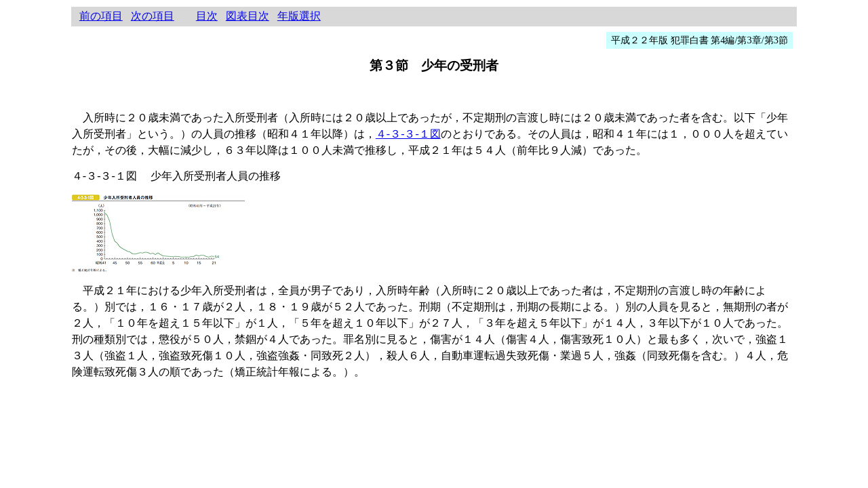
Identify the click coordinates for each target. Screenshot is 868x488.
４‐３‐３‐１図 (408, 134)
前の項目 (101, 16)
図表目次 (248, 16)
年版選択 (299, 16)
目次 (207, 16)
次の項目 (153, 16)
